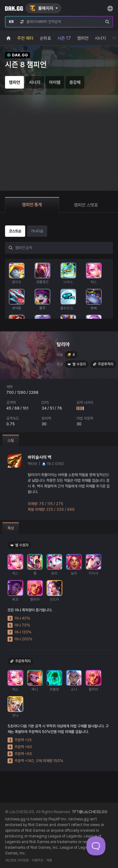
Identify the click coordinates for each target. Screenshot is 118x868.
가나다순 (37, 231)
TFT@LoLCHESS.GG (90, 812)
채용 (49, 860)
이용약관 (37, 860)
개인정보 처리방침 (17, 860)
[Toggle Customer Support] (96, 846)
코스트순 (15, 231)
